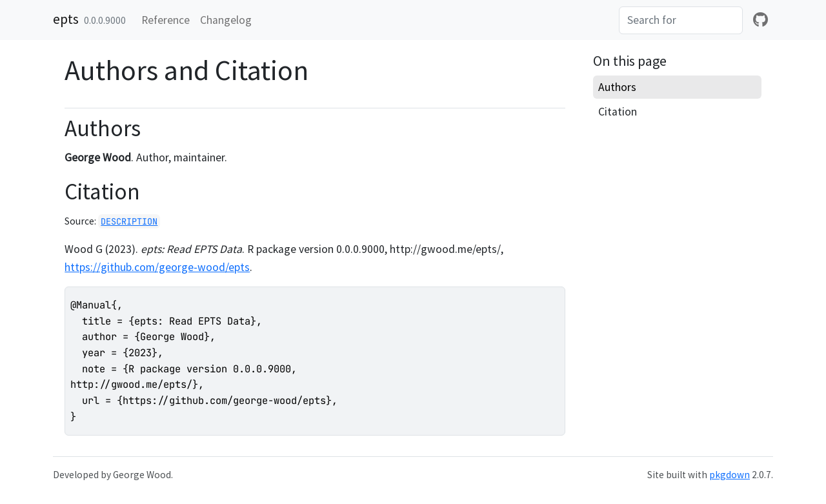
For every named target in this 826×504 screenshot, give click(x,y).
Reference (166, 20)
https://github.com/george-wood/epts (157, 267)
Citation (618, 112)
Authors (617, 87)
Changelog (226, 20)
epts (66, 19)
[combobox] (681, 20)
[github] (761, 20)
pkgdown (730, 475)
